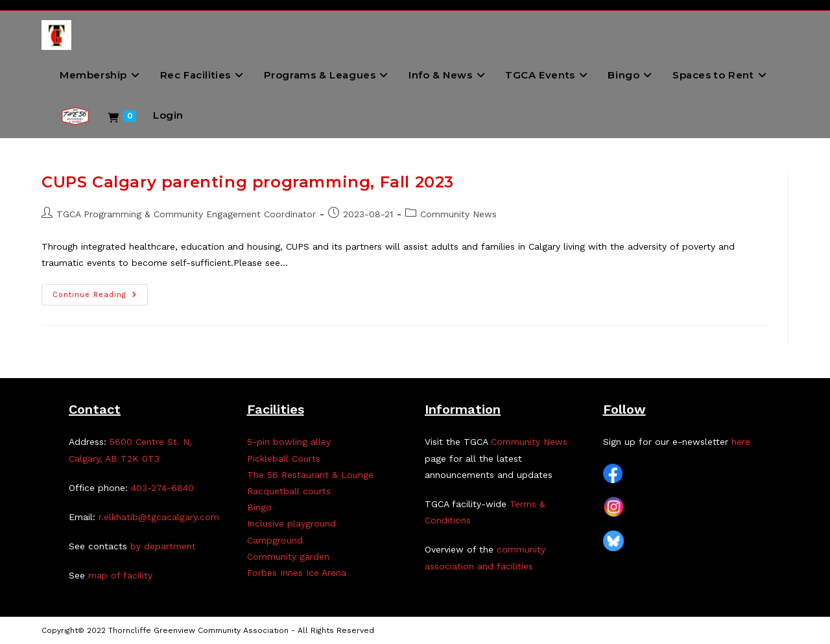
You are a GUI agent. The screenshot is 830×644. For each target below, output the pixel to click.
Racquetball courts (289, 491)
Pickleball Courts (284, 459)
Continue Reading (100, 298)
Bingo (259, 507)
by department (163, 546)
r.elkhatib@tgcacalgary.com (159, 517)
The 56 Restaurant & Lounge (310, 475)
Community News (458, 214)
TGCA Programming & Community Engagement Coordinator (186, 214)
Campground (275, 540)
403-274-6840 (162, 488)
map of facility (120, 575)
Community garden (288, 556)
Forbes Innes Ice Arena (297, 573)
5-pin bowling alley (289, 442)
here (741, 442)
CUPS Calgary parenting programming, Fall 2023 (248, 182)
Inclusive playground (291, 523)
